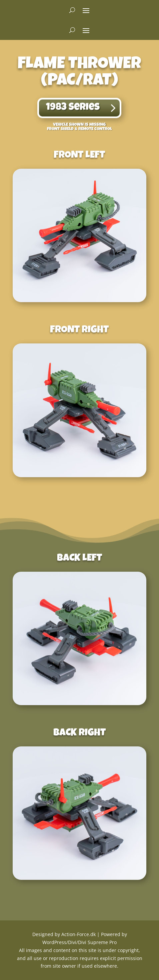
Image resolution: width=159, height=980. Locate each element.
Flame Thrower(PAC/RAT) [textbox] (79, 73)
